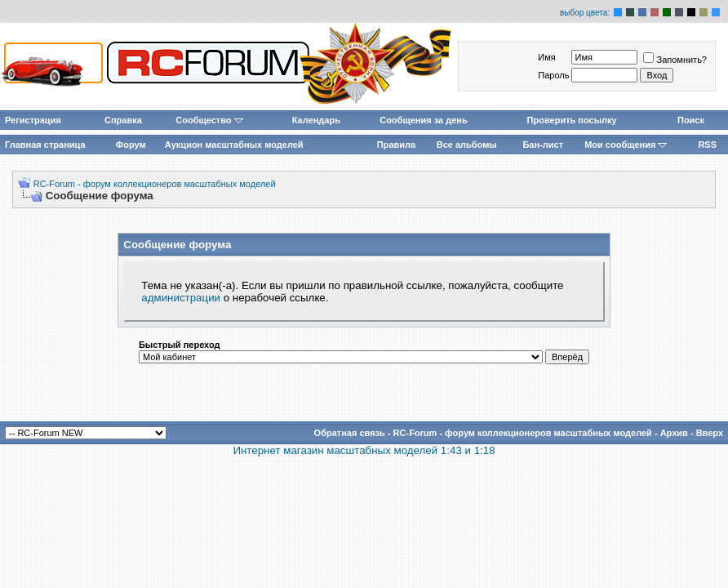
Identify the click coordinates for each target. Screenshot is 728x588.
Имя (546, 57)
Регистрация (33, 120)
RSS (707, 145)
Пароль (553, 75)
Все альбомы (467, 145)
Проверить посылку (572, 120)
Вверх (710, 433)
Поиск (691, 120)
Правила (396, 145)
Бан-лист (543, 145)
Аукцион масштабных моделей (234, 145)
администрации (181, 298)
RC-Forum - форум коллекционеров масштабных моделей (155, 184)
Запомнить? (675, 60)
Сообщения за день (423, 120)
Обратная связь (350, 433)
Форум (131, 145)
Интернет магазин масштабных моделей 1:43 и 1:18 (364, 450)
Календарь (316, 120)
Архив (674, 433)
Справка (123, 120)
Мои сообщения (626, 145)
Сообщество (209, 120)
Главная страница (45, 145)
